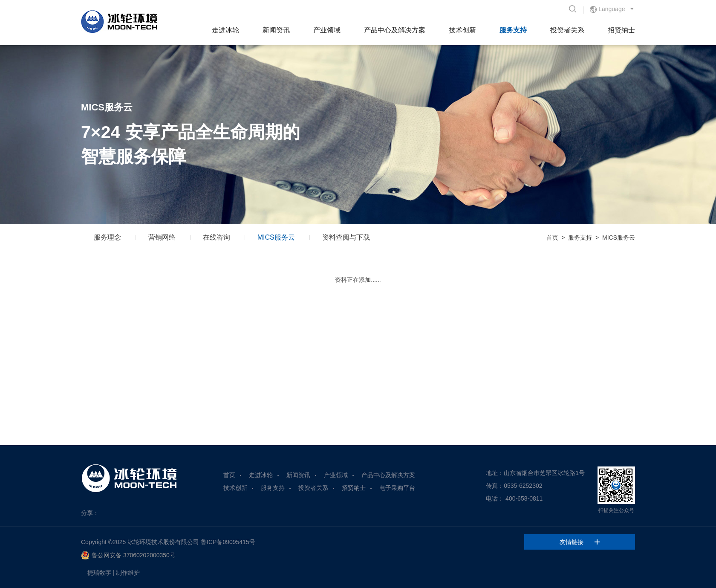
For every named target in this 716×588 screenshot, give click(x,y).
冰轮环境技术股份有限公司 (163, 542)
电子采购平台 (397, 488)
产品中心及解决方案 (395, 30)
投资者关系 (567, 30)
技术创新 (462, 30)
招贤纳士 (621, 30)
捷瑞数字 (99, 573)
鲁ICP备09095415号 (228, 542)
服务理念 (107, 237)
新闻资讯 (276, 30)
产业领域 (327, 30)
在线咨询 (217, 237)
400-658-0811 (524, 498)
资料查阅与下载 (346, 237)
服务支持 (513, 30)
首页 (552, 238)
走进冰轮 (225, 30)
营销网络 (162, 237)
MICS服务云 (276, 237)
